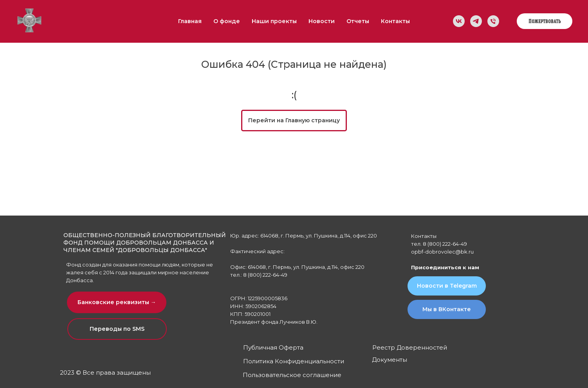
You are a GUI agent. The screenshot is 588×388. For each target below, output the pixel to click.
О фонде (227, 21)
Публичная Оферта (273, 347)
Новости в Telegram (447, 286)
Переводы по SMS (117, 329)
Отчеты (358, 21)
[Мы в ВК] (459, 21)
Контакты (395, 21)
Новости (322, 21)
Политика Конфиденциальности (294, 361)
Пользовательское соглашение (292, 375)
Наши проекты (274, 21)
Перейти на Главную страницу (294, 120)
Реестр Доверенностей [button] (410, 347)
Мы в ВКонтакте (447, 309)
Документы (390, 360)
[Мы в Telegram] (476, 21)
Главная (190, 21)
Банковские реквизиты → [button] (117, 302)
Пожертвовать (545, 21)
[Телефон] (493, 21)
